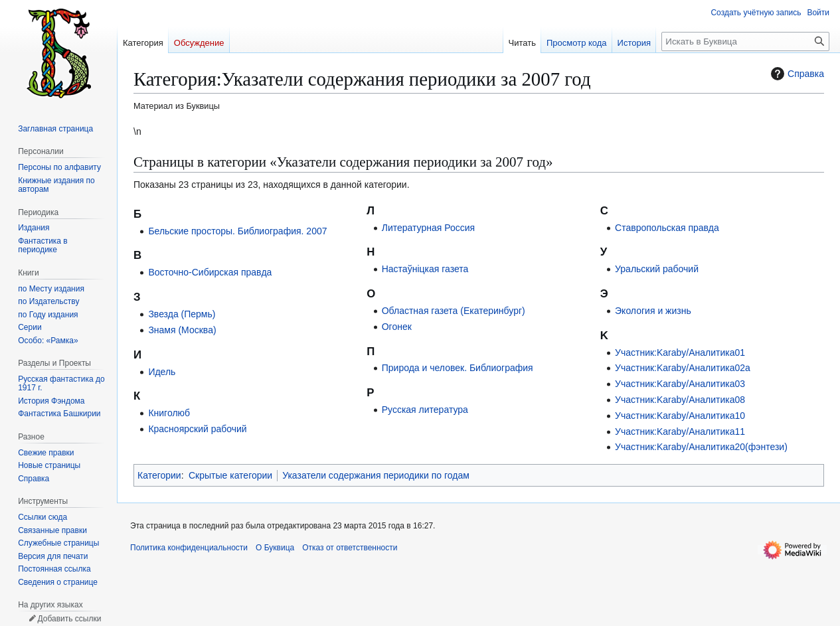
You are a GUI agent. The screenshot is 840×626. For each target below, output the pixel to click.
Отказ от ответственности (350, 548)
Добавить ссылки (69, 619)
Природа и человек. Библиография (458, 368)
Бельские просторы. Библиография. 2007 (237, 231)
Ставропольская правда (667, 228)
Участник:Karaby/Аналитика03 (680, 384)
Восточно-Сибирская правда (210, 272)
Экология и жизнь (653, 311)
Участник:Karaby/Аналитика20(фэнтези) (701, 447)
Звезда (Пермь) (182, 314)
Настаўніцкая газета (425, 269)
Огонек (397, 327)
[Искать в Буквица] (745, 41)
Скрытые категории (230, 475)
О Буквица (275, 548)
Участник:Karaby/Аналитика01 (680, 352)
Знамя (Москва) (182, 330)
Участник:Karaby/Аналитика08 (680, 400)
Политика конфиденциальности (189, 548)
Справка (796, 74)
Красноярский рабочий (197, 429)
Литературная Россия (428, 228)
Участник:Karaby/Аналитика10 (680, 416)
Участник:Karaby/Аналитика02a (683, 368)
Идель (162, 372)
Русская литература (425, 410)
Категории (159, 475)
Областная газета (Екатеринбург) (454, 311)
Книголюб (169, 413)
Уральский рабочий (657, 269)
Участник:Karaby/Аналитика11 (680, 431)
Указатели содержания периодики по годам (376, 475)
